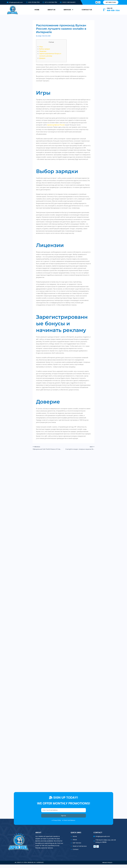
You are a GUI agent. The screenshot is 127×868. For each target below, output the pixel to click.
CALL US (110, 8)
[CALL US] (104, 10)
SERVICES (69, 10)
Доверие (42, 58)
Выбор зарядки (45, 49)
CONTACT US (87, 10)
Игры (41, 47)
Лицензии (43, 51)
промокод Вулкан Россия (56, 125)
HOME (37, 10)
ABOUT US (51, 10)
